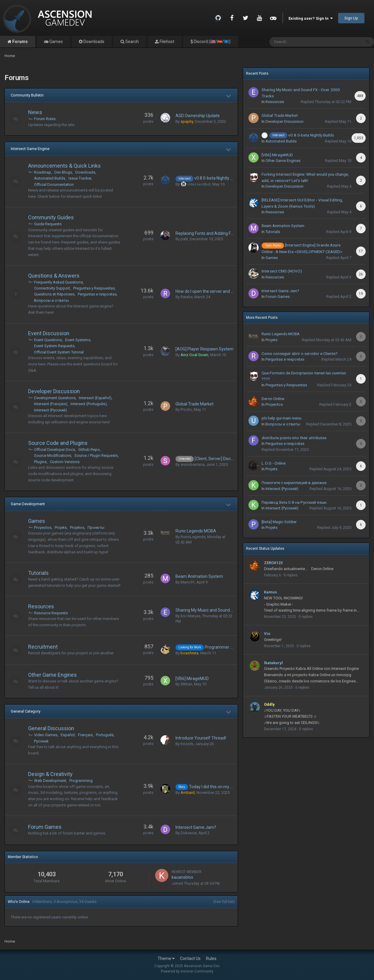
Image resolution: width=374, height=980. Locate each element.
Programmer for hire (224, 647)
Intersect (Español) (95, 398)
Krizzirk (187, 744)
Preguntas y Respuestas (94, 288)
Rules (211, 958)
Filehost (167, 42)
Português (105, 735)
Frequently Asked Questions (58, 282)
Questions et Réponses (54, 294)
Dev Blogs (63, 172)
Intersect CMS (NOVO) (282, 271)
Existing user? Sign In (311, 18)
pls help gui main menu (281, 418)
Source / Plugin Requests (96, 455)
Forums (20, 42)
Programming (81, 781)
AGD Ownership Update (198, 116)
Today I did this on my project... (217, 787)
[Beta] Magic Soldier (279, 522)
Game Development (28, 504)
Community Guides (51, 217)
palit (184, 239)
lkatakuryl (273, 663)
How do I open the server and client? (209, 291)
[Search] (300, 42)
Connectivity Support (52, 288)
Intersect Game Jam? (196, 827)
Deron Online (273, 399)
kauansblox (182, 877)
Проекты (96, 527)
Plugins (40, 462)
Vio (267, 634)
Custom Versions (65, 462)
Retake (187, 297)
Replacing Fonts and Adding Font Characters (217, 233)
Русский (41, 741)
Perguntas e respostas (97, 294)
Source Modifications (53, 455)
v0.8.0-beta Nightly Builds (218, 178)
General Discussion (51, 728)
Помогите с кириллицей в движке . (295, 483)
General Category (26, 711)
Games (56, 42)
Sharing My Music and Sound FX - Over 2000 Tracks (224, 610)
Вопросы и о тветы (51, 300)
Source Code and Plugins (58, 443)
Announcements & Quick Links (64, 166)
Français (85, 735)
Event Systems (78, 340)
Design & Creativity (50, 774)
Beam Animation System (199, 576)
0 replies (291, 575)
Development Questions (55, 398)
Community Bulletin (27, 95)
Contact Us (190, 958)
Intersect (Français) (51, 404)
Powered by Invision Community (187, 971)
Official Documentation (54, 184)
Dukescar (189, 833)
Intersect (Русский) (51, 410)
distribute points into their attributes (294, 438)
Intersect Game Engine (30, 149)
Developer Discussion (54, 391)
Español (68, 735)
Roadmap (43, 172)
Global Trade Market (194, 404)
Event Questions (48, 340)
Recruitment (43, 647)
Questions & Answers (54, 276)
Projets (61, 527)
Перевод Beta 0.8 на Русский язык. (295, 502)
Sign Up (351, 18)
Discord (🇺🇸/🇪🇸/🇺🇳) (212, 42)
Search (132, 42)
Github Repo (89, 450)
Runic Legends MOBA (196, 531)
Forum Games (45, 827)
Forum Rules (45, 119)
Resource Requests (51, 613)
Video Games (46, 735)
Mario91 (188, 582)
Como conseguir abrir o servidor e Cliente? (300, 353)
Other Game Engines (52, 675)
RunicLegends (193, 537)
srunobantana (193, 464)
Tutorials (38, 573)
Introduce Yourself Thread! (201, 738)
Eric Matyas (190, 616)
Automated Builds (50, 178)
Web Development (50, 781)
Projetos (77, 527)
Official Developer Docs (55, 450)
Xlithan (186, 684)
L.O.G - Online (274, 463)
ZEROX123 (273, 563)
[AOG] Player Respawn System (204, 349)
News (35, 112)
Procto (186, 409)
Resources (41, 606)
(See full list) (224, 902)
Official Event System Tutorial (59, 352)
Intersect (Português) (89, 404)
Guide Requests (48, 224)
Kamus (270, 592)
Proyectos (43, 527)
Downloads (93, 42)
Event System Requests (54, 346)
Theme (166, 958)
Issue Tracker (80, 178)
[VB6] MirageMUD (192, 679)
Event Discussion (49, 333)
